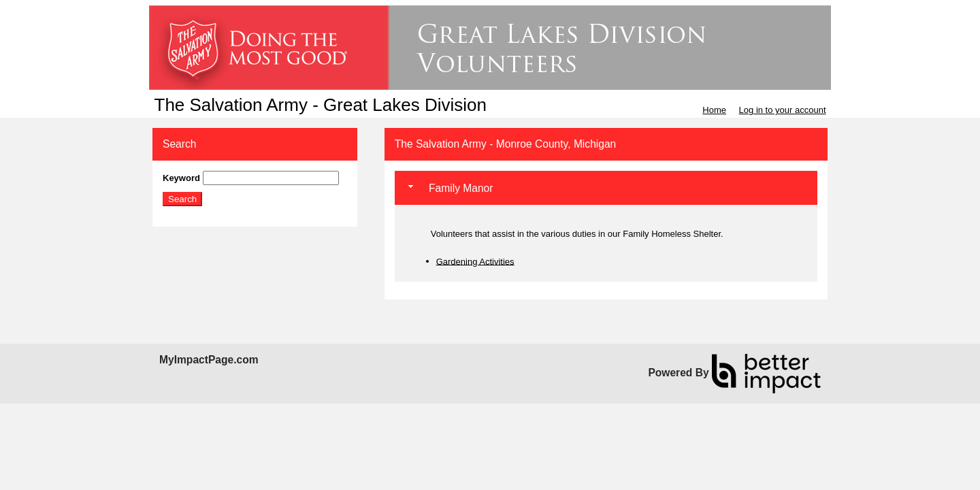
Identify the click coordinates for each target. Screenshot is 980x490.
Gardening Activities (475, 261)
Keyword (181, 178)
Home (714, 110)
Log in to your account (783, 110)
